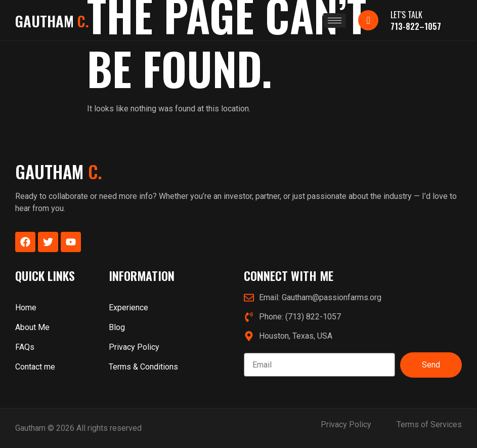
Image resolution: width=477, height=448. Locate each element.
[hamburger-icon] (335, 21)
